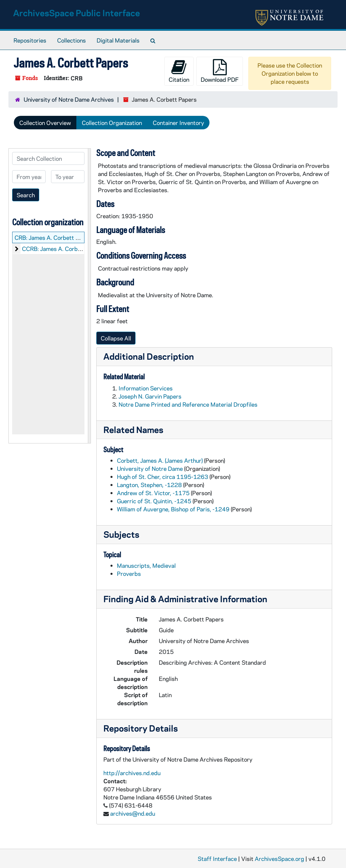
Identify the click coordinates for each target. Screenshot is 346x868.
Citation (179, 71)
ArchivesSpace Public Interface (77, 13)
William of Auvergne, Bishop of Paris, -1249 (173, 509)
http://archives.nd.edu (132, 773)
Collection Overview (45, 123)
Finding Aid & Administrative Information (185, 599)
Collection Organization (112, 123)
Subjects (121, 534)
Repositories (30, 40)
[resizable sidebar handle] (89, 296)
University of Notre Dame (150, 468)
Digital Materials (118, 40)
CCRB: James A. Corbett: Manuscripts (71, 249)
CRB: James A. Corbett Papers (54, 237)
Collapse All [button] (116, 338)
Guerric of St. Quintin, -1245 (154, 501)
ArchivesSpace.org (279, 859)
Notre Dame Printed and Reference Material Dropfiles (188, 404)
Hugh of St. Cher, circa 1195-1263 (163, 477)
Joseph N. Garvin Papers (150, 396)
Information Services (146, 388)
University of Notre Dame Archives (69, 99)
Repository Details (141, 728)
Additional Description (149, 356)
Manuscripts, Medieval (146, 565)
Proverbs (129, 573)
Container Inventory (178, 123)
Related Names (133, 429)
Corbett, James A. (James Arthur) (160, 460)
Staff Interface (217, 859)
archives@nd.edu (133, 813)
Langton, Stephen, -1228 (149, 485)
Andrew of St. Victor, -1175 (153, 493)
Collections (71, 40)
